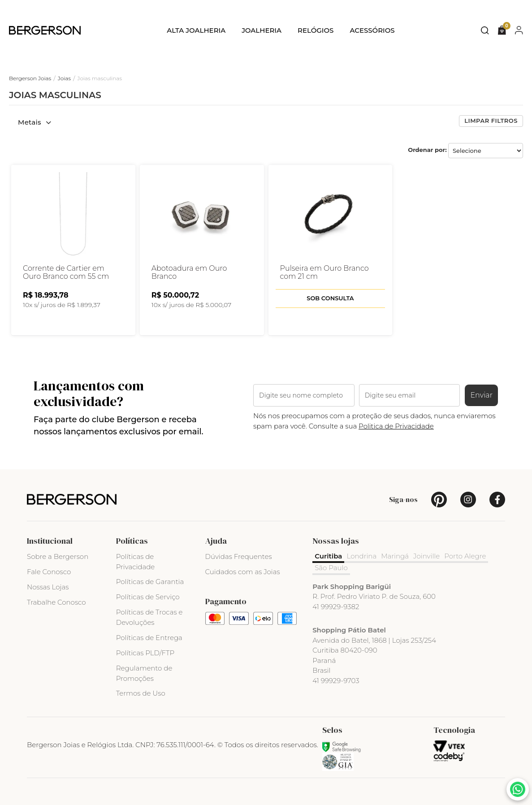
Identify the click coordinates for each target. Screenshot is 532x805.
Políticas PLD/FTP (145, 653)
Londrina (361, 556)
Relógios (316, 30)
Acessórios (372, 30)
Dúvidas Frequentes (239, 556)
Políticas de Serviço (148, 597)
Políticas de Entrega (149, 638)
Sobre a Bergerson (58, 556)
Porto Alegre (465, 556)
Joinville (426, 556)
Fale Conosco (49, 572)
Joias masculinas (100, 78)
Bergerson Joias (30, 78)
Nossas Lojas (48, 587)
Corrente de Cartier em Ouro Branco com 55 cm (66, 273)
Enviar (481, 395)
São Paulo (331, 568)
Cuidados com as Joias (243, 572)
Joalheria (262, 30)
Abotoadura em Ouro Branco (189, 273)
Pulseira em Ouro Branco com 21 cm (324, 273)
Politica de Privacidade (396, 426)
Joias (64, 78)
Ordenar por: (427, 150)
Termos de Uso (141, 693)
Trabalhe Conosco (56, 602)
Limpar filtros (491, 121)
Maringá (395, 556)
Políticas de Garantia (150, 582)
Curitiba (328, 556)
